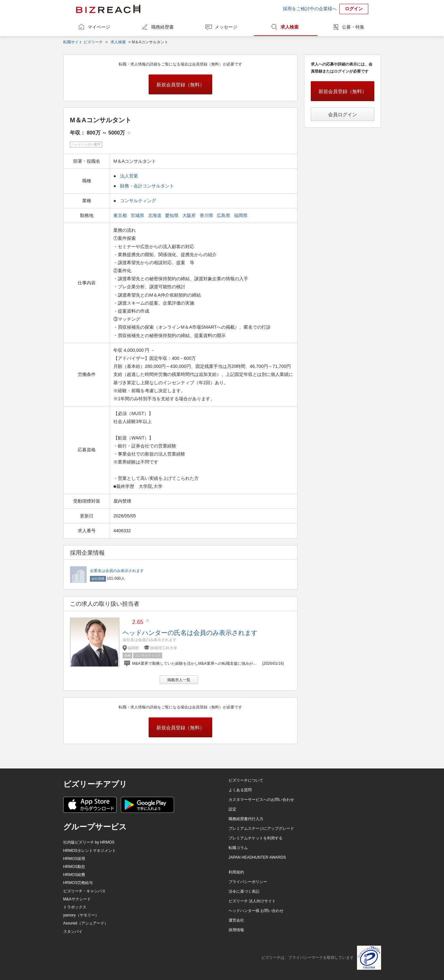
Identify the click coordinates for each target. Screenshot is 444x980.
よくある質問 (240, 790)
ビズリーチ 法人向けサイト (252, 901)
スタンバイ (73, 932)
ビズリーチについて (246, 780)
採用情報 (236, 930)
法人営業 (129, 176)
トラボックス (75, 907)
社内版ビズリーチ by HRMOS (89, 842)
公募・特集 (353, 27)
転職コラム (238, 848)
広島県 (224, 215)
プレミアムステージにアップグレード (261, 828)
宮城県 (138, 215)
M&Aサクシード (77, 899)
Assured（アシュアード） (86, 923)
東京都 (121, 215)
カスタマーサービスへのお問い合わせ (261, 800)
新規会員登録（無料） (180, 85)
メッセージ (226, 27)
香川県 (207, 215)
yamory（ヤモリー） (81, 915)
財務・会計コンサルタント (147, 186)
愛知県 (172, 215)
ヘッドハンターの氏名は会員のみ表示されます (190, 633)
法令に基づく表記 (244, 891)
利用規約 (236, 872)
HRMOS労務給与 (78, 883)
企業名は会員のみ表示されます (117, 571)
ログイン (354, 9)
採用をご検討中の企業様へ (310, 9)
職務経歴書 (162, 27)
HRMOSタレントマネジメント (90, 851)
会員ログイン (343, 114)
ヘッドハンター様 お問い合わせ (256, 911)
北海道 (155, 215)
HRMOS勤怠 (74, 867)
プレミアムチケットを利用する (256, 838)
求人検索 (290, 27)
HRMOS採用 (74, 859)
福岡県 (241, 215)
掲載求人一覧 (179, 680)
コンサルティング (138, 201)
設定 (232, 809)
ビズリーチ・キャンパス (84, 891)
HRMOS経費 (74, 875)
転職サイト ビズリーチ (83, 42)
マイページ (99, 27)
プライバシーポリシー (248, 882)
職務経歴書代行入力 (246, 819)
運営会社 (236, 920)
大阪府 (190, 215)
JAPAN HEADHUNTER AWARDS (257, 857)
